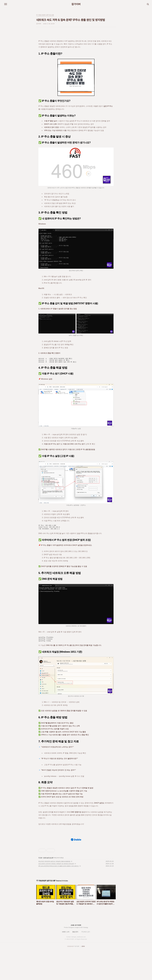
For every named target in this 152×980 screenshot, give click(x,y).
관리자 (83, 976)
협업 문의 (75, 961)
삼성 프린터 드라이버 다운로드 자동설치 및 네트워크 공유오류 (56, 893)
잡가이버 (76, 4)
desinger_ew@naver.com (79, 966)
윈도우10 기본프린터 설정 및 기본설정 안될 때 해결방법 (54, 891)
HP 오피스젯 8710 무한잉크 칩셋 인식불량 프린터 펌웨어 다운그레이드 (59, 896)
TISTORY (77, 976)
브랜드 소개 (66, 961)
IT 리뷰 (40, 887)
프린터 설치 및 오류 (48, 887)
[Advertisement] (76, 850)
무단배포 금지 (86, 961)
